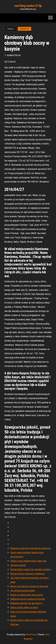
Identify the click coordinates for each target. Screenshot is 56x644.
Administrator (14, 55)
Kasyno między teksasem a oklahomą (27, 574)
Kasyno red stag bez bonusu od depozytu (29, 586)
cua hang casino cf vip (28, 6)
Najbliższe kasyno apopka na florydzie (28, 599)
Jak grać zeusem (18, 565)
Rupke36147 (24, 29)
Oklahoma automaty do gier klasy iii (26, 603)
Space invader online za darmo (24, 607)
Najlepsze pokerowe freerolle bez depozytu (31, 548)
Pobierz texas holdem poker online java (28, 561)
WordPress (31, 635)
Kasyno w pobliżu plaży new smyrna (27, 595)
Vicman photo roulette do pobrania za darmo (31, 569)
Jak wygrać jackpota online (23, 591)
